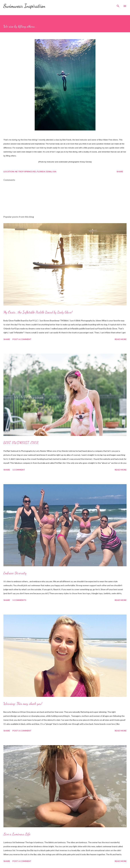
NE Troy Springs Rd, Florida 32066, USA (36, 171)
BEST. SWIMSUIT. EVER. (21, 443)
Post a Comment (22, 339)
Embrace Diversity (15, 573)
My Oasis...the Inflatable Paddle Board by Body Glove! (38, 312)
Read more (121, 339)
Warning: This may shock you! (23, 704)
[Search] (118, 5)
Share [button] (120, 171)
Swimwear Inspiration (24, 6)
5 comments (19, 600)
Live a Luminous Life (17, 834)
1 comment (19, 470)
